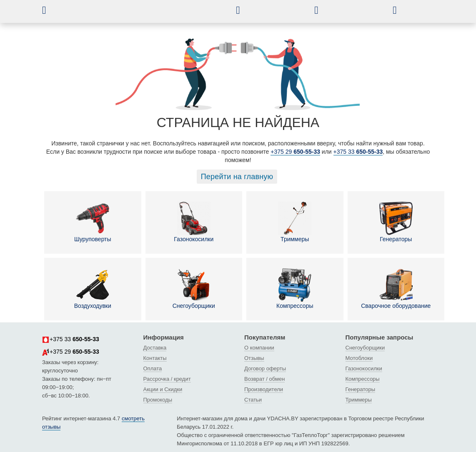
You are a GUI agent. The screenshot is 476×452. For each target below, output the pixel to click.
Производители (264, 389)
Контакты (155, 358)
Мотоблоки (359, 358)
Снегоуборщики (194, 289)
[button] (50, 10)
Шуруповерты (93, 222)
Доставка (155, 348)
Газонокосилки (194, 222)
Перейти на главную (237, 177)
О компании (259, 348)
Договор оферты (265, 368)
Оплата (153, 368)
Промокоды (158, 400)
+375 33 (358, 152)
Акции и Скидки (163, 389)
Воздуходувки (93, 289)
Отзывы (254, 358)
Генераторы (396, 222)
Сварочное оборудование (396, 289)
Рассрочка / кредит (167, 379)
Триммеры (295, 222)
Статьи (253, 400)
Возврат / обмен (264, 379)
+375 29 (295, 152)
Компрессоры (295, 289)
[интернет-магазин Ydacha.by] (141, 14)
